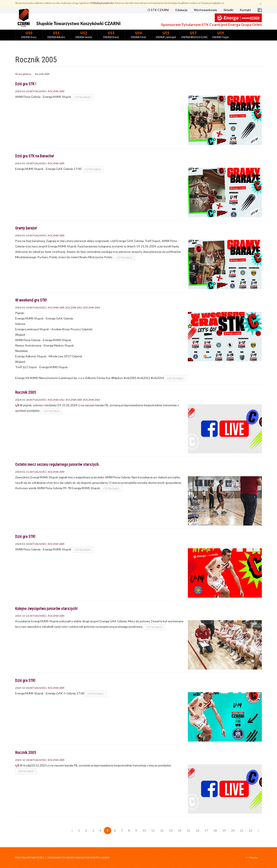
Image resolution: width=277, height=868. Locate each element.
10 (144, 830)
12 (162, 830)
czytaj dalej (83, 97)
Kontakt (245, 10)
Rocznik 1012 (56, 400)
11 (153, 830)
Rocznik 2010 (92, 400)
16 (197, 830)
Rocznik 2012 (74, 307)
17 (206, 830)
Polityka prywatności (30, 858)
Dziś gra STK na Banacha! (35, 156)
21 (242, 830)
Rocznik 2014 (92, 307)
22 (251, 830)
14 (180, 830)
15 (188, 830)
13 (171, 830)
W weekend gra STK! (31, 300)
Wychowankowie (205, 10)
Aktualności (38, 91)
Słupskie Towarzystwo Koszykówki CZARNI (79, 23)
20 (233, 830)
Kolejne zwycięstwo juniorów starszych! (46, 609)
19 (224, 830)
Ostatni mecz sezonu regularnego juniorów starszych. (57, 464)
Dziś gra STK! (25, 536)
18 (215, 830)
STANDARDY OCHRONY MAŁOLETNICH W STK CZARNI (78, 858)
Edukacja (181, 10)
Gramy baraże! (26, 228)
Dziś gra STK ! (26, 84)
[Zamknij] (261, 3)
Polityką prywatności (102, 3)
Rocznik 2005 (56, 91)
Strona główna (23, 74)
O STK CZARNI (158, 10)
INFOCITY (253, 858)
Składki (228, 10)
